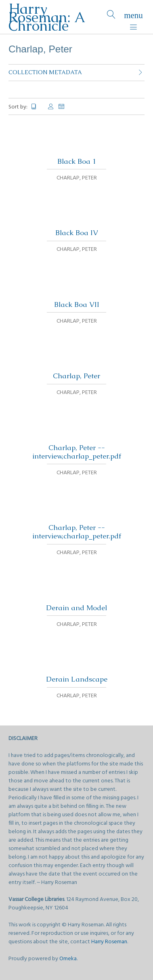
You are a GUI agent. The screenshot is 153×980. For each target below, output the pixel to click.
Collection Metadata (45, 72)
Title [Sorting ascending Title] (37, 107)
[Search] (111, 17)
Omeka (68, 959)
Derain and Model (76, 608)
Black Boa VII (77, 304)
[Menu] (133, 17)
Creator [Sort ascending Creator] (51, 107)
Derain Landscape (77, 679)
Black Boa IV (77, 233)
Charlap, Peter (76, 376)
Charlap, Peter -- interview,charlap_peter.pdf (77, 452)
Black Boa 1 (77, 161)
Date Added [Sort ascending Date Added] (62, 107)
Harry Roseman (109, 942)
